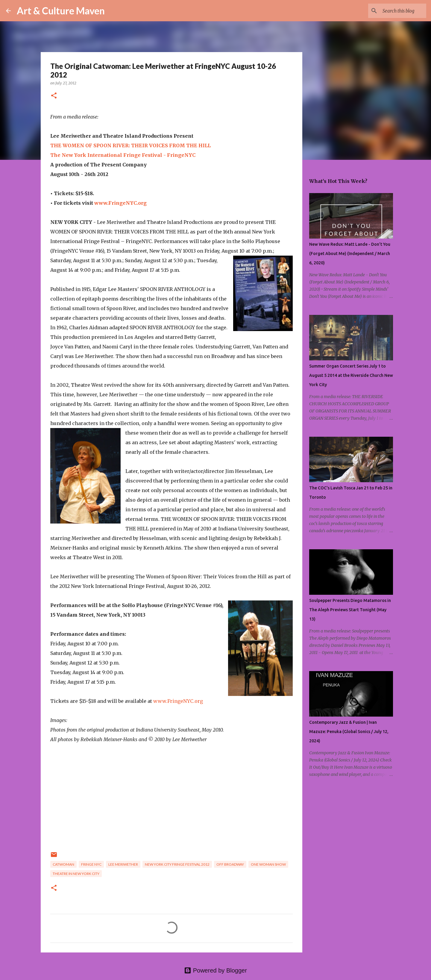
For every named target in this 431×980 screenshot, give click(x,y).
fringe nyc (91, 864)
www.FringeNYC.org (120, 203)
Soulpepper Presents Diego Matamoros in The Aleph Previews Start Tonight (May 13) (350, 610)
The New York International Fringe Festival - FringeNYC (123, 155)
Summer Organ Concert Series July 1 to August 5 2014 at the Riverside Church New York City (351, 375)
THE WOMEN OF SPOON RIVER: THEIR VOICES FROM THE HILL (130, 145)
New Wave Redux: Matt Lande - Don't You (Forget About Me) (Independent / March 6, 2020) (350, 254)
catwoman (63, 864)
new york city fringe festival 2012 (177, 864)
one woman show (268, 864)
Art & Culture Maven (61, 11)
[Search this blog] (395, 11)
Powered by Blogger (215, 970)
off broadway (230, 864)
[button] (54, 96)
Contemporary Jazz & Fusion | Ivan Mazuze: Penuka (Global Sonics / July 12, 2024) (349, 732)
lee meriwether (123, 864)
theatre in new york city (76, 874)
